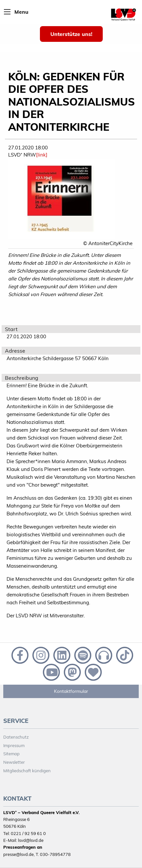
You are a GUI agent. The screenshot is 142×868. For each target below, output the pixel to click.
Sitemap (11, 754)
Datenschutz (16, 737)
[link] (42, 155)
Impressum (14, 745)
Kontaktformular (71, 691)
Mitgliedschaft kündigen (27, 771)
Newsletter (14, 762)
